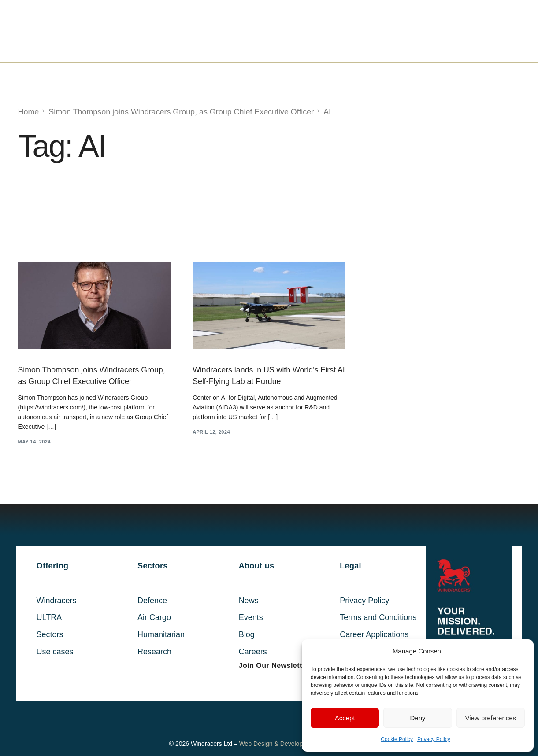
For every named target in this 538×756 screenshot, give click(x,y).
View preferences (491, 718)
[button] (274, 666)
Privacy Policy (434, 739)
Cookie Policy (397, 739)
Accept (345, 718)
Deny (417, 718)
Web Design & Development (278, 744)
